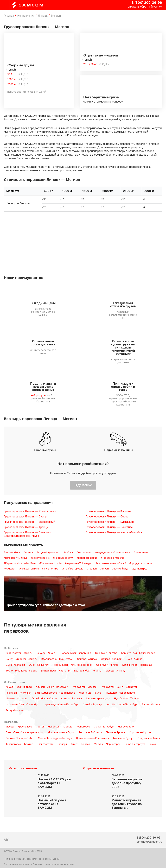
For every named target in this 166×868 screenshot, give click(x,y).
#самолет (10, 569)
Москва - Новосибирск (61, 733)
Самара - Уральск (111, 659)
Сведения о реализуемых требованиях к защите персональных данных (39, 864)
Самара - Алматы (46, 653)
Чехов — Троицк (116, 733)
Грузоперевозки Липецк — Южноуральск (30, 511)
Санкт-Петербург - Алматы (21, 659)
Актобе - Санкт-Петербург (122, 705)
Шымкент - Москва (17, 699)
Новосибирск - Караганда (76, 653)
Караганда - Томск (90, 693)
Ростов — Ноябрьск (48, 727)
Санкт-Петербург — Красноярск (25, 733)
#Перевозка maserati (112, 558)
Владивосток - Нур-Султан (57, 659)
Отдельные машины (101, 55)
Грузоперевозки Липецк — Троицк (26, 527)
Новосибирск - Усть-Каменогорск (72, 665)
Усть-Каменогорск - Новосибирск (55, 693)
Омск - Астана (134, 659)
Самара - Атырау (87, 659)
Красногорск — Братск (19, 744)
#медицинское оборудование (112, 553)
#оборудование (40, 558)
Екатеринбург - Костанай (55, 671)
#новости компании (23, 769)
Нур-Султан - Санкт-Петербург (119, 687)
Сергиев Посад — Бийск (20, 738)
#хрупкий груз (120, 569)
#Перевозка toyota (50, 563)
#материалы (84, 553)
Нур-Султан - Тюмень (127, 699)
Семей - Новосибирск (44, 699)
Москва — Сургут (123, 738)
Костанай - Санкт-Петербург (23, 705)
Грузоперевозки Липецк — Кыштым (108, 511)
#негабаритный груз (16, 558)
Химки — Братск (80, 744)
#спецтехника (50, 569)
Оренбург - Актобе (106, 653)
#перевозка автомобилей (111, 563)
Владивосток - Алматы (19, 653)
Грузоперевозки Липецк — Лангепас (109, 527)
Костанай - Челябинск (18, 693)
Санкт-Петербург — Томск (140, 744)
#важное (28, 553)
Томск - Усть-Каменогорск (21, 671)
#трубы (105, 569)
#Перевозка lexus (87, 558)
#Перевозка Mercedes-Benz (20, 563)
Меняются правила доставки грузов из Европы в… (127, 804)
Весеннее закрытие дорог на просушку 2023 (127, 783)
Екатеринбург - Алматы (88, 671)
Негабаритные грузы (101, 97)
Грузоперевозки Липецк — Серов (107, 517)
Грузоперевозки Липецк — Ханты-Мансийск (114, 533)
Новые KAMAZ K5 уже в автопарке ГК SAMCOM (54, 783)
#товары (92, 569)
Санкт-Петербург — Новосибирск (114, 727)
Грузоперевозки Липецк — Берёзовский (30, 522)
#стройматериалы (73, 569)
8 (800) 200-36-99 (147, 3)
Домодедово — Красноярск (93, 738)
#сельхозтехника (29, 569)
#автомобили (12, 553)
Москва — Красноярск (19, 727)
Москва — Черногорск (77, 727)
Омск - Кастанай (15, 665)
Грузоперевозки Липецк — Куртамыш (110, 522)
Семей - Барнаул (93, 705)
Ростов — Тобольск (90, 733)
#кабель (69, 553)
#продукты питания (141, 563)
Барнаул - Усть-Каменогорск (138, 653)
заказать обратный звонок (145, 7)
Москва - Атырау (115, 671)
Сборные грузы (21, 65)
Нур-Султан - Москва (84, 687)
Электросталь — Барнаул (52, 744)
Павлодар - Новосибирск (120, 693)
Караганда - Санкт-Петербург (61, 705)
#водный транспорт (49, 553)
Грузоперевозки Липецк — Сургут (26, 517)
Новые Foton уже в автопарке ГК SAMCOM (52, 804)
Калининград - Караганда (137, 665)
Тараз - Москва (151, 705)
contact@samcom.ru (149, 842)
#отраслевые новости (98, 769)
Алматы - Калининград (19, 687)
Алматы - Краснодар (98, 699)
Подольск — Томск (149, 738)
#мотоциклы (141, 553)
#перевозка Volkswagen (79, 563)
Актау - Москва (14, 711)
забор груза (38, 395)
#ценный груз (139, 569)
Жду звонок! (83, 485)
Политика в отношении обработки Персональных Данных (32, 859)
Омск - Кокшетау (39, 665)
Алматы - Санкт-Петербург (52, 687)
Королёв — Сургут (140, 733)
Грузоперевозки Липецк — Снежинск (28, 533)
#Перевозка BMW (63, 558)
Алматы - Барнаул (71, 699)
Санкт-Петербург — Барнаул (55, 738)
